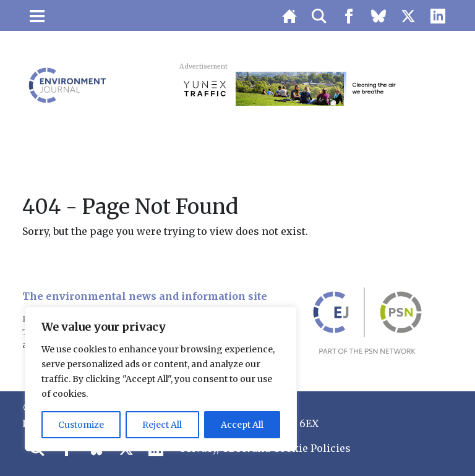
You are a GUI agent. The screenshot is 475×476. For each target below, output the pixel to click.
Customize (81, 425)
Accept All (242, 425)
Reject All (162, 425)
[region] (161, 379)
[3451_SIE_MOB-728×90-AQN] (313, 88)
